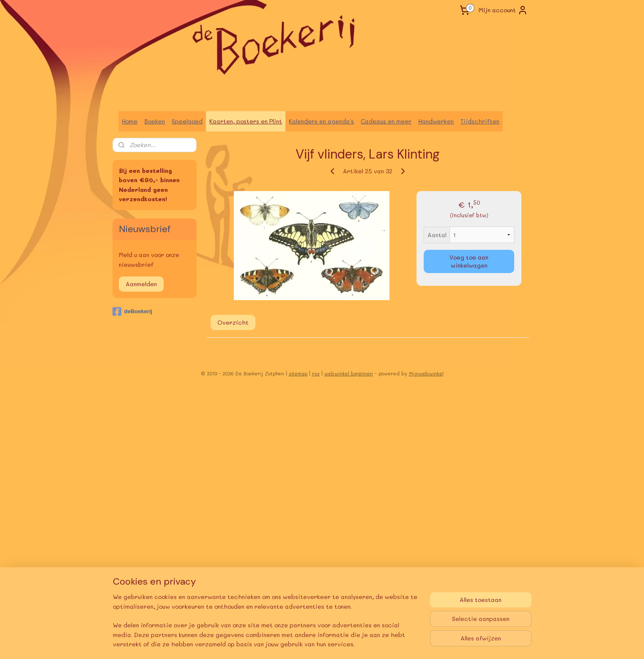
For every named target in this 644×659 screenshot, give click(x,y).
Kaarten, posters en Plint (246, 121)
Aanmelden (141, 284)
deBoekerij (132, 312)
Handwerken (436, 121)
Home (130, 121)
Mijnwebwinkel (426, 373)
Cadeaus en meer (386, 121)
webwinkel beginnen (349, 373)
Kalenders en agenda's (321, 121)
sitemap (298, 373)
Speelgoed (187, 121)
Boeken (155, 121)
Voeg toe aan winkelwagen (469, 261)
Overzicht (233, 322)
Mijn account (503, 10)
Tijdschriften (480, 121)
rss (316, 373)
